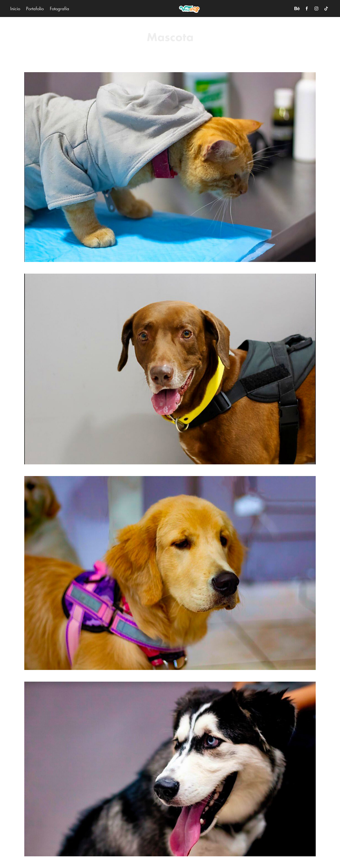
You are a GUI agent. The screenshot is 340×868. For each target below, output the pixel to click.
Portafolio (35, 9)
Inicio (15, 9)
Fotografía (59, 9)
